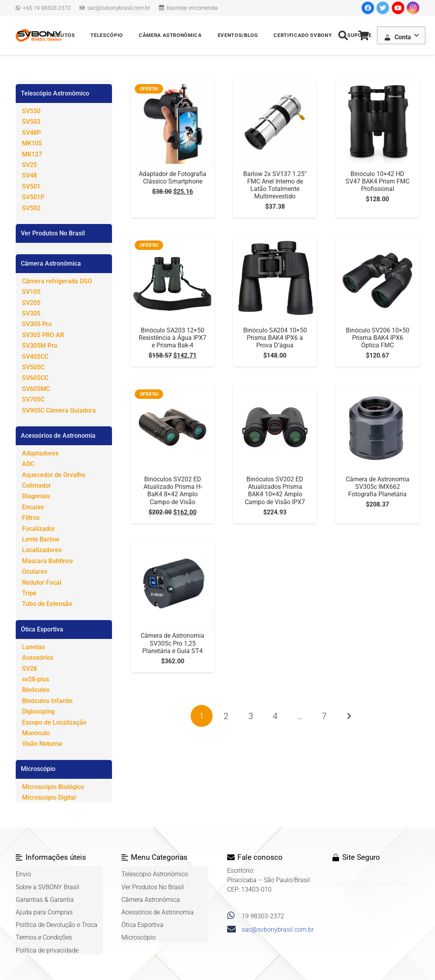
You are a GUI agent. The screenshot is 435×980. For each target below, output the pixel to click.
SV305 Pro (37, 324)
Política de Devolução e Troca (57, 925)
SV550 (31, 111)
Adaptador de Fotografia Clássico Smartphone (173, 178)
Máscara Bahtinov (48, 561)
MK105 (32, 143)
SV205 (31, 303)
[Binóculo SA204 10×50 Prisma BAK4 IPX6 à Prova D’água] (275, 241)
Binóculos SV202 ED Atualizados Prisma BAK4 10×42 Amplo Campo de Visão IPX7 (275, 491)
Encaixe (33, 507)
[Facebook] (368, 8)
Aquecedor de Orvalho (54, 475)
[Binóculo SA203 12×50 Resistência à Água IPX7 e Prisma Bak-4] (173, 241)
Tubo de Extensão (47, 604)
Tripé (29, 593)
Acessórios (38, 658)
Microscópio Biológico (53, 787)
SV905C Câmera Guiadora (59, 410)
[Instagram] (413, 8)
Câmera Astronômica (51, 263)
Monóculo (36, 733)
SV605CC (35, 378)
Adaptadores (40, 453)
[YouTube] (398, 8)
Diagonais (36, 496)
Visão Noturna (42, 744)
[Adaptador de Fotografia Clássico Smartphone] (173, 85)
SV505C (33, 367)
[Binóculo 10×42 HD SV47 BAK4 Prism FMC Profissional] (377, 85)
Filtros (31, 518)
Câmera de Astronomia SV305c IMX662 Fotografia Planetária (378, 487)
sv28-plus (36, 679)
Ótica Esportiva (42, 629)
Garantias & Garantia (45, 900)
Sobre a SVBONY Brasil (48, 887)
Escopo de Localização (54, 722)
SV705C (33, 399)
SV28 (29, 669)
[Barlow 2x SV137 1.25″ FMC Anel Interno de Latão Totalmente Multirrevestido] (275, 85)
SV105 (31, 292)
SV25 (29, 165)
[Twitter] (383, 8)
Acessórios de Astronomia (58, 436)
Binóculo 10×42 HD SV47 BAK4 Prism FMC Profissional (377, 181)
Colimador (37, 485)
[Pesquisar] (343, 36)
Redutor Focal (42, 583)
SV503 (31, 122)
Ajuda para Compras (44, 912)
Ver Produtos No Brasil (53, 233)
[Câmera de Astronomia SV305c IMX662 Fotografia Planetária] (377, 390)
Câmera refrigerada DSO (57, 281)
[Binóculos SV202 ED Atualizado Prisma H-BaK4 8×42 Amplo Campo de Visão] (173, 390)
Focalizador (39, 529)
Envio (23, 874)
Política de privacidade (47, 950)
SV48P (31, 133)
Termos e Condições (44, 937)
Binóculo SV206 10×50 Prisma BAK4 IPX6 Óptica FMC (378, 338)
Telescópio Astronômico (55, 93)
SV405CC (35, 357)
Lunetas (33, 647)
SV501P (33, 197)
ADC (28, 464)
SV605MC (36, 389)
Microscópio (38, 769)
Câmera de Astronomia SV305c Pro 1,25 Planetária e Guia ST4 (173, 643)
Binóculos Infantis (47, 701)
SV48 (29, 175)
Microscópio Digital (49, 797)
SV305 (31, 313)
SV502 (31, 208)
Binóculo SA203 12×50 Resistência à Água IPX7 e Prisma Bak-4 (173, 338)
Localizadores (42, 550)
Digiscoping (38, 711)
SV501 (31, 186)
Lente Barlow (41, 539)
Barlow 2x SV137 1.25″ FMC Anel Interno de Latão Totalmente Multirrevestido (275, 185)
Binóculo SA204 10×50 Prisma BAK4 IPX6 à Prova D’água (275, 338)
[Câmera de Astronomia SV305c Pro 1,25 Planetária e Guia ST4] (173, 547)
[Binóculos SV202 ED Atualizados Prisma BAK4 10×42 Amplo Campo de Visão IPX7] (275, 390)
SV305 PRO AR (43, 335)
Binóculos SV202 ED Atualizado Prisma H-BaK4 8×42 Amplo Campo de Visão (173, 491)
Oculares (35, 572)
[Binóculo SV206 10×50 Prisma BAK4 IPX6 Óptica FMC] (377, 241)
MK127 (32, 154)
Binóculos (36, 690)
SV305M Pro (40, 346)
